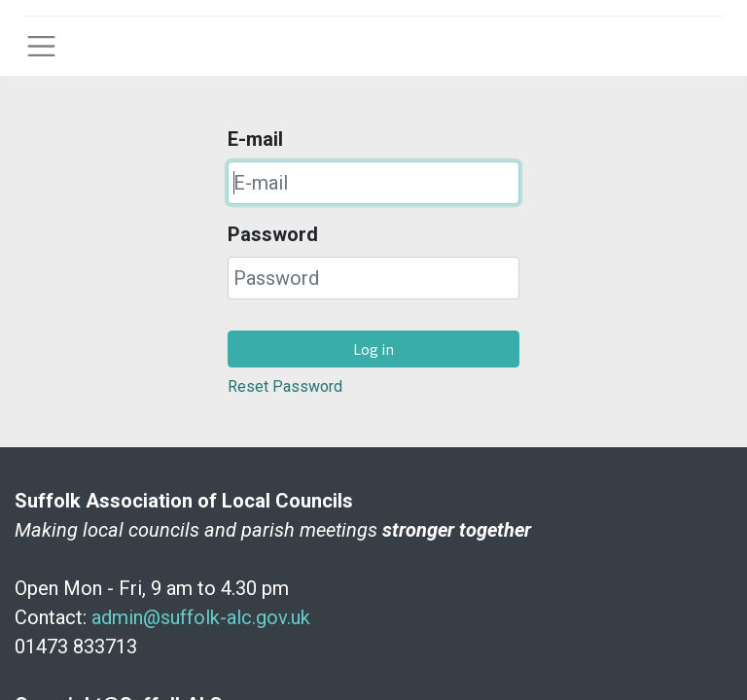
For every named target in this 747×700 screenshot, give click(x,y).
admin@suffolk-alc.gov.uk (201, 617)
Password (273, 234)
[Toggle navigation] (41, 46)
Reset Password (285, 386)
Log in (373, 349)
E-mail (255, 139)
